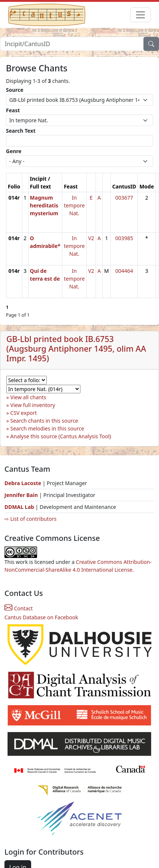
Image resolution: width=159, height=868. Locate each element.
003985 (124, 238)
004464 (124, 271)
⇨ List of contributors (30, 519)
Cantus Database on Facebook (41, 617)
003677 (124, 198)
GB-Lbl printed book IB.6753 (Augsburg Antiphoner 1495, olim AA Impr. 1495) (76, 349)
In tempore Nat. (74, 205)
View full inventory (33, 405)
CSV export (24, 413)
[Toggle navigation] (140, 15)
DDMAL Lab (19, 507)
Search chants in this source (44, 421)
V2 (91, 238)
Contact (19, 608)
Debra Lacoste (23, 483)
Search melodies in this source (47, 428)
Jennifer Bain (22, 495)
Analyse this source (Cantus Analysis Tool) (61, 436)
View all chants (28, 397)
